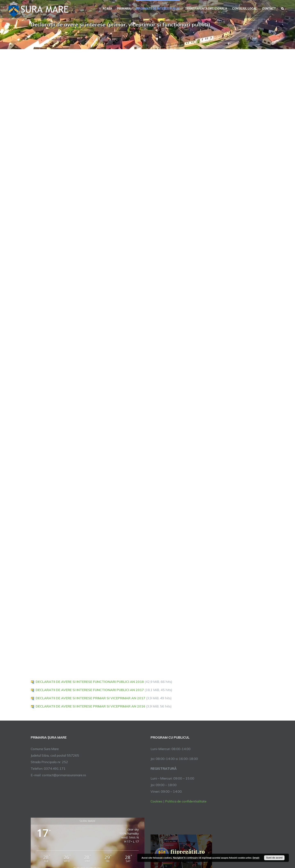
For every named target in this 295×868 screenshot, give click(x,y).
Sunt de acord (274, 858)
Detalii (256, 858)
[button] (282, 8)
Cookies (157, 801)
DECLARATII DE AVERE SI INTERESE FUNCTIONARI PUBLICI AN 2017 (90, 690)
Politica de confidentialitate (186, 801)
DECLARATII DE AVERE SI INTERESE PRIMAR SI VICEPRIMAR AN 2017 (90, 698)
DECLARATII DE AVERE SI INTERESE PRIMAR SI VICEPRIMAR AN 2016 (90, 706)
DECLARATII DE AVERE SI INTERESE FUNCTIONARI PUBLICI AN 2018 (90, 682)
